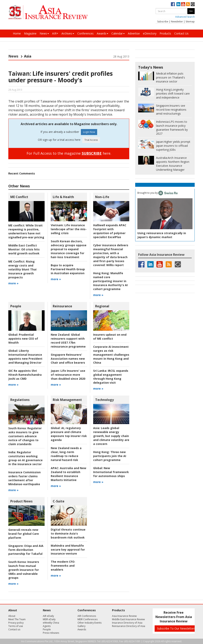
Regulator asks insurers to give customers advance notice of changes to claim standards (25, 436)
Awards (102, 33)
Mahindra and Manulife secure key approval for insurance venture (68, 550)
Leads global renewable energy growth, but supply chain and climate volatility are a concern (111, 436)
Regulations (20, 400)
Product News (21, 501)
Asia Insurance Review (124, 616)
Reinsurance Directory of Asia (129, 626)
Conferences (85, 33)
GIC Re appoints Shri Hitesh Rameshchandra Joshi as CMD (25, 375)
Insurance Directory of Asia (127, 623)
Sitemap (190, 22)
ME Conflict (19, 197)
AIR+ (55, 33)
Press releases (51, 633)
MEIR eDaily (49, 619)
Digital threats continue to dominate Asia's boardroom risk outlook (68, 533)
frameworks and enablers (63, 566)
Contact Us (181, 33)
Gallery (81, 626)
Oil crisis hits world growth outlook (24, 249)
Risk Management (67, 400)
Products (165, 33)
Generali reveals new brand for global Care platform (24, 534)
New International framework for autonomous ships (111, 472)
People (16, 306)
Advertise (134, 33)
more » (13, 283)
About (12, 616)
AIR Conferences (87, 616)
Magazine (30, 33)
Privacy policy (16, 623)
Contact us (14, 629)
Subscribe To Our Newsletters (176, 628)
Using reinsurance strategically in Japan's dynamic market (162, 235)
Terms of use (16, 626)
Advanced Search (185, 17)
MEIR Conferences (88, 619)
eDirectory (150, 33)
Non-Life (102, 197)
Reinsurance (62, 306)
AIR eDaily (48, 616)
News (44, 33)
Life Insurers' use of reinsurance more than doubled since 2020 (68, 375)
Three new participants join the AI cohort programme (110, 456)
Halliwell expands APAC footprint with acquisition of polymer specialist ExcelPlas (110, 231)
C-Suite (59, 501)
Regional (102, 306)
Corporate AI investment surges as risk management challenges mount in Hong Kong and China (111, 355)
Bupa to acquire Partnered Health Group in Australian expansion (68, 269)
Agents (47, 626)
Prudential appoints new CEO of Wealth (23, 339)
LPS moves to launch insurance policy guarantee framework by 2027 (172, 128)
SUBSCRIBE (92, 153)
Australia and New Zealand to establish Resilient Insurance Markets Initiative (68, 474)
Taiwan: (20, 73)
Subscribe (163, 22)
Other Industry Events (90, 623)
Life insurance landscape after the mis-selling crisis (69, 229)
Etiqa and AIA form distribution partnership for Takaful (26, 550)
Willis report (111, 255)
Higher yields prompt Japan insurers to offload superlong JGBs (173, 146)
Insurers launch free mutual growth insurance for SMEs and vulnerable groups (24, 570)
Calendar (118, 33)
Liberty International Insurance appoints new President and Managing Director (25, 357)
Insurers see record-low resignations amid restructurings (171, 110)
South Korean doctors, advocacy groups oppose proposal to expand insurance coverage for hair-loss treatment (69, 249)
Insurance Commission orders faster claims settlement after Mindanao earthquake (24, 478)
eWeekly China (51, 623)
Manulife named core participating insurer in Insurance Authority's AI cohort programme (110, 281)
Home (17, 33)
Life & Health (63, 197)
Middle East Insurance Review (128, 619)
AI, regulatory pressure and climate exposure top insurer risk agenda (69, 434)
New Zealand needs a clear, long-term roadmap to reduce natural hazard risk (66, 454)
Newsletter (177, 22)
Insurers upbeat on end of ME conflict (110, 337)
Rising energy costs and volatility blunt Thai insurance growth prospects (22, 269)
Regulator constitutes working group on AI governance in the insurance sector (25, 458)
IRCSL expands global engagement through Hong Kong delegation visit (111, 377)
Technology (104, 400)
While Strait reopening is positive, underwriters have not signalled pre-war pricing (26, 231)
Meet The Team (17, 619)
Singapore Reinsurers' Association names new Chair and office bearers (68, 359)
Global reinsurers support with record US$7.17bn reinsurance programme (68, 341)
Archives (68, 33)
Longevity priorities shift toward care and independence (173, 93)
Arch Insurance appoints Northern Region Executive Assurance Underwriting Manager (173, 164)
